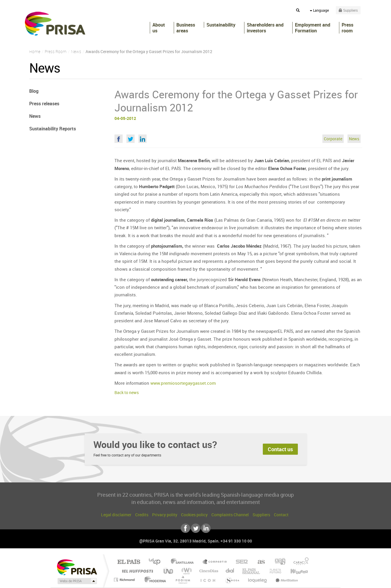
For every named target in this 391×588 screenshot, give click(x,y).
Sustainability (221, 25)
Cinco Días (208, 571)
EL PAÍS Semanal (252, 571)
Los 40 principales (157, 562)
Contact (281, 515)
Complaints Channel (230, 515)
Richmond (125, 580)
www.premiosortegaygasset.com (183, 383)
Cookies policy (194, 515)
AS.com (259, 562)
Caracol (299, 562)
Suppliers (261, 515)
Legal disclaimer (116, 515)
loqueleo (258, 580)
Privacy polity (165, 515)
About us (159, 28)
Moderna (154, 580)
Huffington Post (136, 571)
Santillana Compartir (215, 562)
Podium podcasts (183, 580)
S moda (232, 580)
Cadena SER (240, 562)
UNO (169, 571)
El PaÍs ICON (208, 580)
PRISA (55, 24)
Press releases (44, 104)
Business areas (186, 28)
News (354, 139)
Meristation (286, 580)
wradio (186, 571)
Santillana (184, 562)
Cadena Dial (230, 571)
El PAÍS (129, 562)
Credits (142, 515)
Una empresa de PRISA (77, 567)
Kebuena (294, 571)
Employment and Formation (313, 28)
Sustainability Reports (53, 129)
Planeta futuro (273, 571)
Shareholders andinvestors (265, 28)
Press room (347, 28)
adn (278, 562)
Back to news (127, 392)
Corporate (333, 139)
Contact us (280, 449)
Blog (34, 91)
